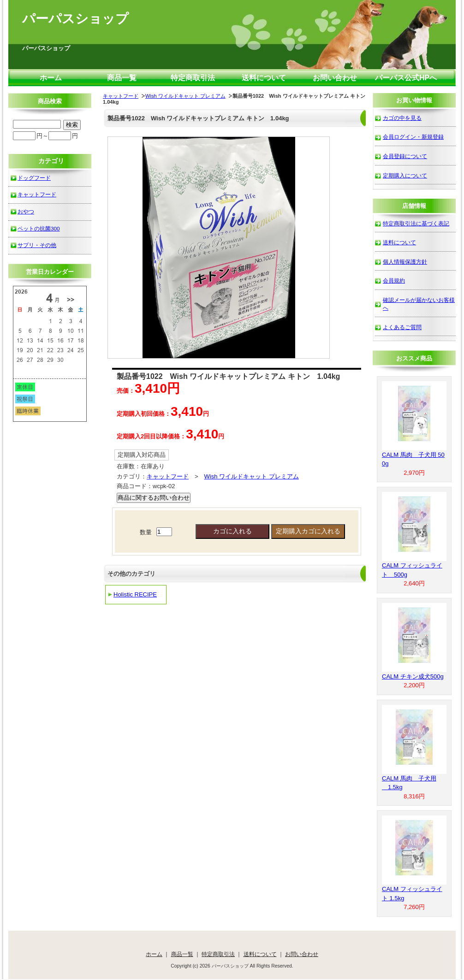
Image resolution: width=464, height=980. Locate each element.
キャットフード (121, 96)
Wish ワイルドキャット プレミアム (185, 96)
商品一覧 (122, 78)
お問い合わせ (335, 78)
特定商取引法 (193, 78)
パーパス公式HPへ (406, 78)
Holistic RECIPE (135, 594)
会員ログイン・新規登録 (413, 137)
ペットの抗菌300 (39, 228)
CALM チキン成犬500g (413, 676)
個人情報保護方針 (405, 262)
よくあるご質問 (402, 327)
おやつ (26, 211)
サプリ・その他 (37, 245)
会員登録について (405, 156)
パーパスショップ (75, 19)
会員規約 (394, 280)
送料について (264, 78)
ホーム (51, 78)
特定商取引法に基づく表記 (416, 223)
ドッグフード (34, 178)
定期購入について (405, 175)
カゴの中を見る (402, 118)
